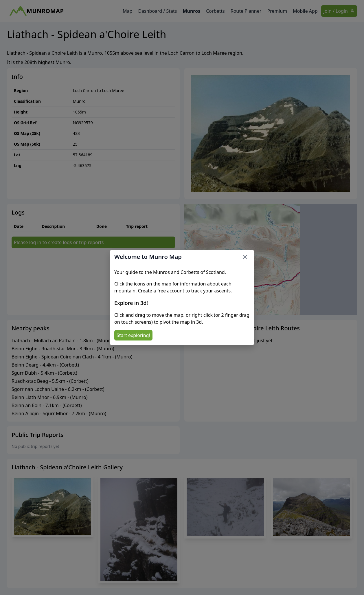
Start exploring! (133, 335)
